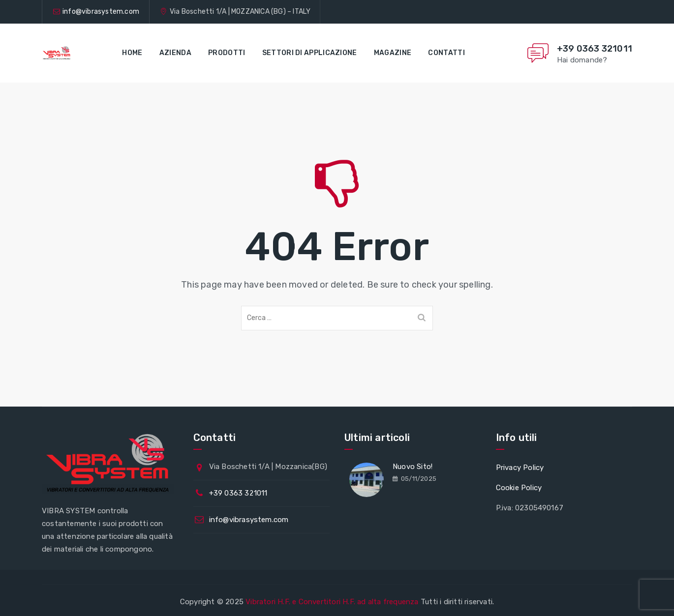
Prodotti (227, 53)
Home (132, 53)
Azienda (175, 53)
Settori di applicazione (310, 53)
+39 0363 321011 (595, 49)
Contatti (446, 53)
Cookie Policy (519, 488)
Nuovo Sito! (413, 467)
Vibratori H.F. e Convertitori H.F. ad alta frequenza (332, 602)
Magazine (393, 53)
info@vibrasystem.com (101, 12)
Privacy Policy (520, 468)
